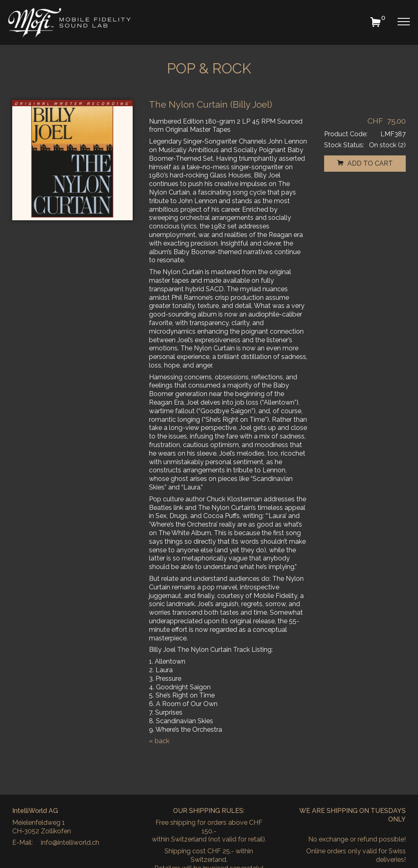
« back (159, 741)
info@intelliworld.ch (70, 843)
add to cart (365, 163)
